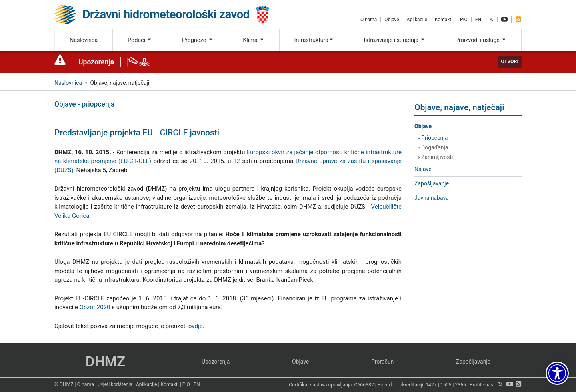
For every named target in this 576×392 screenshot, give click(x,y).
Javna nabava (432, 198)
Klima (253, 40)
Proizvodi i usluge (481, 40)
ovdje (196, 326)
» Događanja (433, 147)
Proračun (382, 362)
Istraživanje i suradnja (395, 40)
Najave (423, 169)
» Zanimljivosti (435, 157)
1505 (446, 385)
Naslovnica (84, 40)
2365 (460, 385)
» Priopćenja (432, 138)
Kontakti (444, 20)
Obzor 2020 (95, 307)
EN (478, 20)
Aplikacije (417, 20)
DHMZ (105, 362)
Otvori (510, 62)
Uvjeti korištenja (115, 384)
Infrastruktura (314, 40)
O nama (369, 20)
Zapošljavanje (432, 183)
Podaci (140, 40)
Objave (392, 20)
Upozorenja (96, 62)
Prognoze (198, 40)
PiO (464, 20)
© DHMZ (64, 384)
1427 (431, 385)
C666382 (364, 385)
